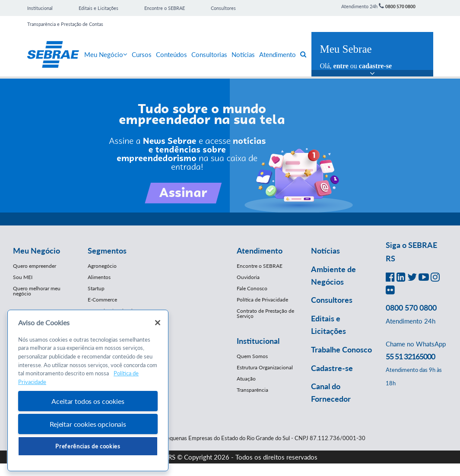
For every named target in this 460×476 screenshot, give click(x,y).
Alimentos (99, 277)
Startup (96, 288)
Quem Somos (252, 356)
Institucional (40, 8)
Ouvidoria (248, 277)
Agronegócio (102, 266)
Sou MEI (23, 277)
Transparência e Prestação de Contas (65, 24)
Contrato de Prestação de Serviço (265, 313)
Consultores (223, 8)
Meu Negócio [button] (36, 251)
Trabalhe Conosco (341, 349)
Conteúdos (171, 54)
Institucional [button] (258, 341)
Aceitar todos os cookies (88, 401)
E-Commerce (102, 300)
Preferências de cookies (88, 446)
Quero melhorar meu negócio (37, 291)
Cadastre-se (332, 368)
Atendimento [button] (260, 251)
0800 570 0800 (400, 6)
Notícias (243, 54)
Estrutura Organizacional (265, 367)
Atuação (246, 379)
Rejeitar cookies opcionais (88, 424)
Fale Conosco (252, 288)
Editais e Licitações (98, 8)
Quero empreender (35, 266)
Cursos (142, 54)
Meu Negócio (106, 54)
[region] (88, 391)
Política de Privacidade (262, 300)
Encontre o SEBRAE (165, 8)
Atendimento (278, 54)
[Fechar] (158, 323)
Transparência (252, 390)
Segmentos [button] (107, 251)
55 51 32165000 (410, 356)
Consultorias (209, 54)
